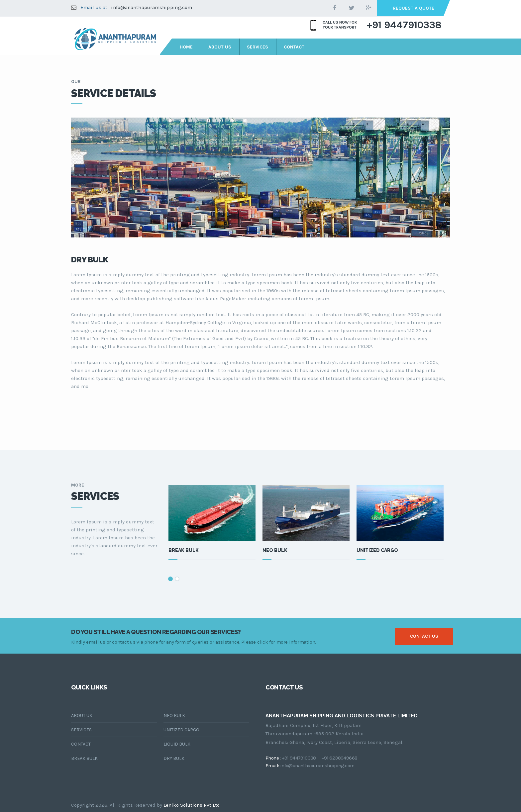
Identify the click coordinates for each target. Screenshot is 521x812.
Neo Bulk (275, 550)
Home (186, 47)
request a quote (414, 8)
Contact (81, 744)
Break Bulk (184, 550)
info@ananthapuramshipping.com (152, 7)
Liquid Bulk (177, 744)
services (258, 47)
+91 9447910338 (404, 25)
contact (294, 47)
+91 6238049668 (340, 758)
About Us (82, 716)
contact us (424, 636)
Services (81, 730)
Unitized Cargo (377, 550)
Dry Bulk (174, 758)
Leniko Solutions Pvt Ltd (192, 805)
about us (220, 47)
